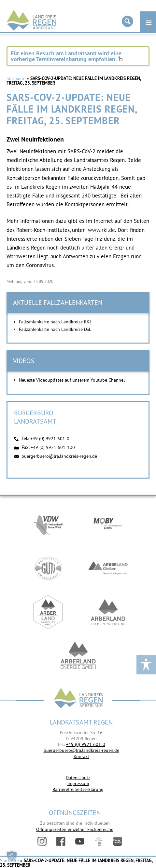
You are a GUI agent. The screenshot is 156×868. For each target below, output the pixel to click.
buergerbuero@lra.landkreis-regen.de (59, 456)
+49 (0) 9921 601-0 (50, 439)
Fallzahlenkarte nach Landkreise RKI (55, 322)
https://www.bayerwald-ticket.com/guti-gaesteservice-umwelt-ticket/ (48, 568)
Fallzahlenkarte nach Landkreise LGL (55, 329)
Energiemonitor (118, 841)
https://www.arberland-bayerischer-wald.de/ (48, 612)
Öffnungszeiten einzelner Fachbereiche (75, 829)
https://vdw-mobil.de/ (48, 524)
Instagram (42, 841)
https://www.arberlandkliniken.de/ (108, 568)
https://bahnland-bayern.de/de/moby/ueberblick (108, 524)
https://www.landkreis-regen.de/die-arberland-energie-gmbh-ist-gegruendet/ (78, 656)
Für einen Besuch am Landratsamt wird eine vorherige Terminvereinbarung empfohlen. (67, 56)
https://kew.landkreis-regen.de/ (108, 612)
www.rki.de (101, 230)
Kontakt (81, 756)
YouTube (80, 841)
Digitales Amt (99, 841)
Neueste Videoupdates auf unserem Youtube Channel (72, 380)
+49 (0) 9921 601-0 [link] (86, 744)
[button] (12, 856)
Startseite (16, 78)
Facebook (61, 841)
